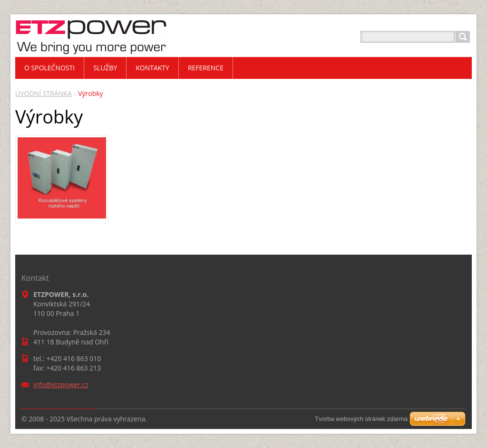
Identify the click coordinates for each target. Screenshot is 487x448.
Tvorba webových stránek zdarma (361, 419)
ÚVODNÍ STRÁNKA (44, 93)
